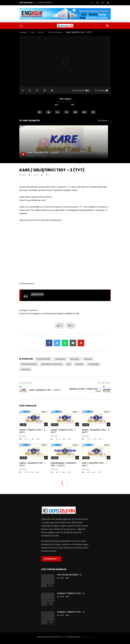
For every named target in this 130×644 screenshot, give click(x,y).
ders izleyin (75, 359)
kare (69, 364)
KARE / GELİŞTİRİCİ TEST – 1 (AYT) (94, 464)
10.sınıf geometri (43, 359)
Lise (33, 32)
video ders (26, 369)
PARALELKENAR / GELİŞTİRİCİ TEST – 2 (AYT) (64, 464)
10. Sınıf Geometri (55, 32)
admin (24, 175)
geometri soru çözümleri (52, 364)
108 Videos (103, 121)
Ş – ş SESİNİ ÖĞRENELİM (43, 3)
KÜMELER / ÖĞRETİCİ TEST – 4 (71, 612)
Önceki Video (26, 383)
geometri (88, 359)
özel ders (79, 364)
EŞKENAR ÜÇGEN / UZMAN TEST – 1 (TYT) (85, 390)
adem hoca (60, 359)
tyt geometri (93, 364)
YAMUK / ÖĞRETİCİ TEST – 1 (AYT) (63, 431)
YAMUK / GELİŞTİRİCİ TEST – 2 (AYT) (96, 431)
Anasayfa (23, 32)
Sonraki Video (104, 383)
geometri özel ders (29, 364)
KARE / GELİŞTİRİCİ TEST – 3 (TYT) (45, 390)
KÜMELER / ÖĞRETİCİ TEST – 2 (71, 593)
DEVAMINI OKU (51, 559)
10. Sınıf (41, 32)
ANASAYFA (37, 294)
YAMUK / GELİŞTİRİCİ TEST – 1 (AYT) (33, 464)
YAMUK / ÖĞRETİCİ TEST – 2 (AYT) (32, 431)
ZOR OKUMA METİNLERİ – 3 (69, 575)
